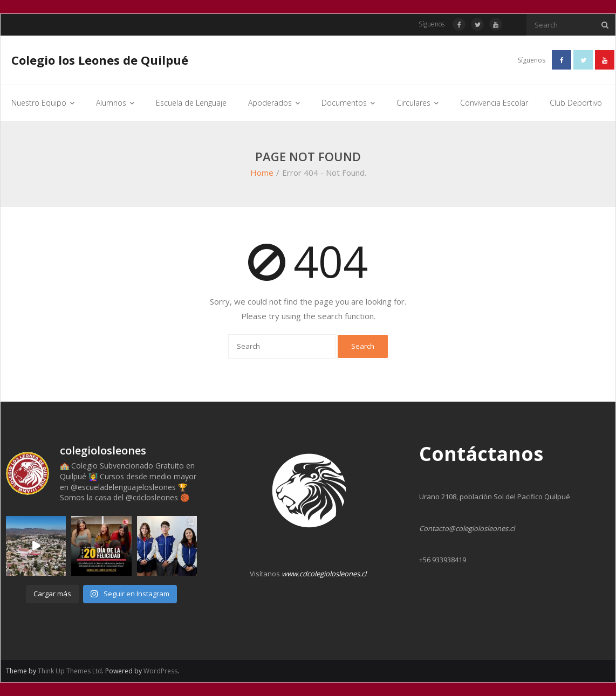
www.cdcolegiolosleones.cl (324, 574)
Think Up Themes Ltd (70, 671)
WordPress (160, 671)
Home (262, 173)
